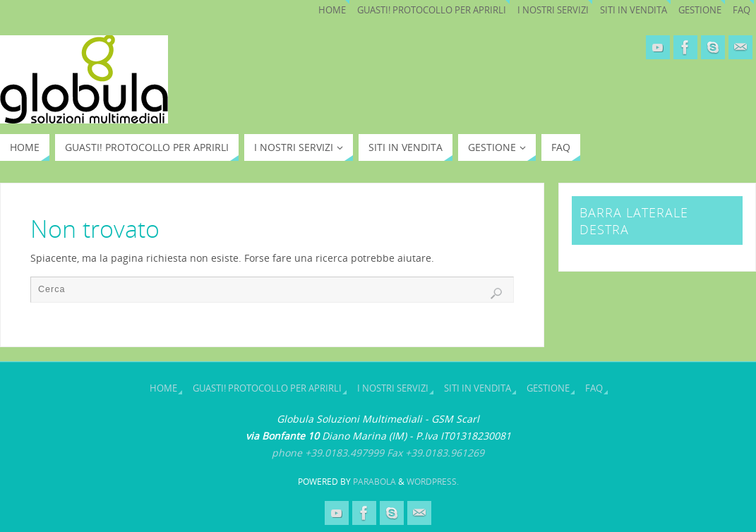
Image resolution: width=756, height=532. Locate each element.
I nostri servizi (553, 10)
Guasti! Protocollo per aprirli (432, 10)
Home (332, 10)
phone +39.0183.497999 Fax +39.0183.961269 (378, 453)
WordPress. (433, 482)
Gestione (700, 10)
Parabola (374, 482)
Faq (742, 10)
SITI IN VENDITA (634, 10)
